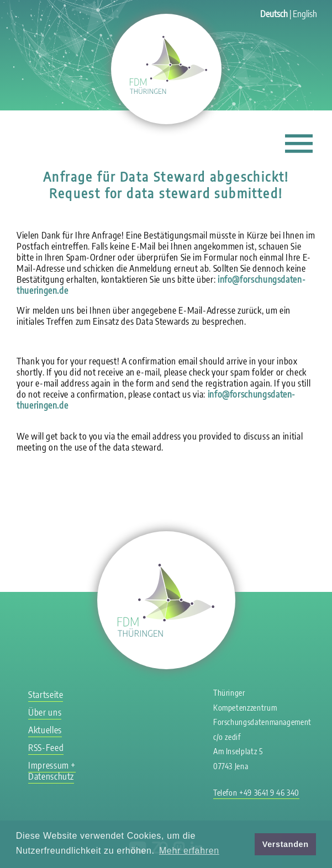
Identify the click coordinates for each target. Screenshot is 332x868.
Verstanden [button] (286, 844)
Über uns (45, 712)
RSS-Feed (46, 748)
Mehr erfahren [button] (189, 851)
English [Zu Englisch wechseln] (305, 14)
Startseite (46, 695)
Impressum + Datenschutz (52, 771)
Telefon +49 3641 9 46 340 (256, 793)
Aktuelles (45, 730)
